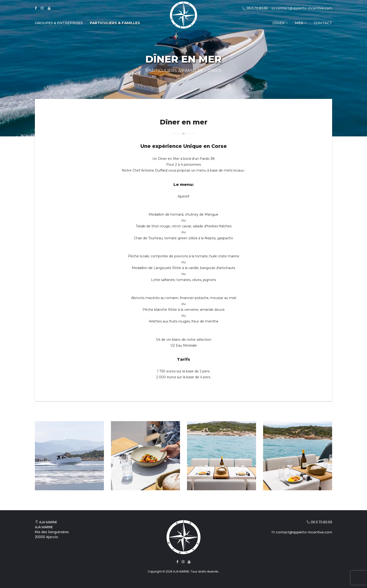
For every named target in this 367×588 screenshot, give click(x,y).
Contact (323, 23)
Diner (215, 71)
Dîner (280, 23)
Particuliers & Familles (115, 23)
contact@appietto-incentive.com (302, 8)
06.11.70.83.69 (255, 8)
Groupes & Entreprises (59, 23)
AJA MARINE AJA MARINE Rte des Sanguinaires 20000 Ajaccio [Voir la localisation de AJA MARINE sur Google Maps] (52, 530)
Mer (301, 23)
